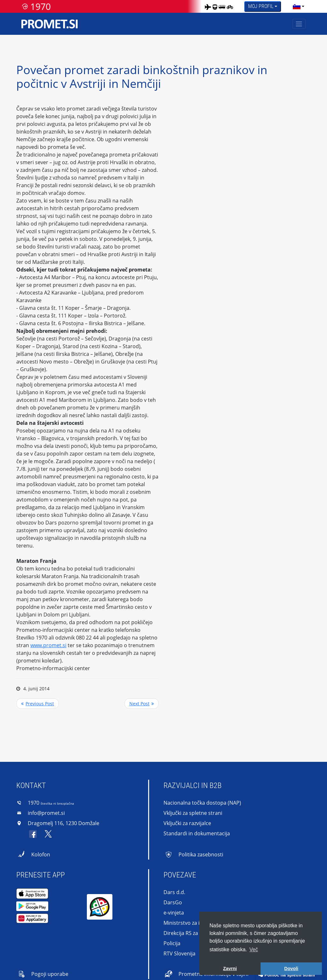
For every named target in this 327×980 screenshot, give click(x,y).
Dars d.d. (174, 892)
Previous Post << (38, 704)
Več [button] (254, 949)
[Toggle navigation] (299, 24)
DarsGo (173, 902)
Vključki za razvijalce (187, 823)
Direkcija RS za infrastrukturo (198, 933)
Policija (172, 943)
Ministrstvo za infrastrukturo (198, 923)
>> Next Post (142, 704)
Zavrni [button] (230, 969)
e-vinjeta (174, 913)
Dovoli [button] (291, 969)
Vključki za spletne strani (193, 813)
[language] (297, 6)
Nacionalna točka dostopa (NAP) (202, 803)
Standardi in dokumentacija (197, 833)
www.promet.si (48, 645)
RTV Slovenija (179, 953)
